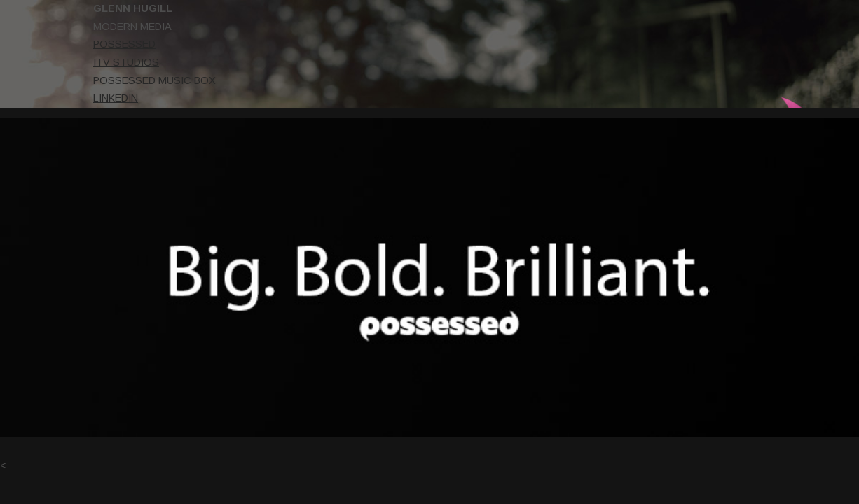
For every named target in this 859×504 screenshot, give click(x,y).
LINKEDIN (32, 98)
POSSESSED (40, 44)
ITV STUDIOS (42, 62)
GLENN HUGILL (49, 8)
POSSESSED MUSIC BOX (70, 80)
